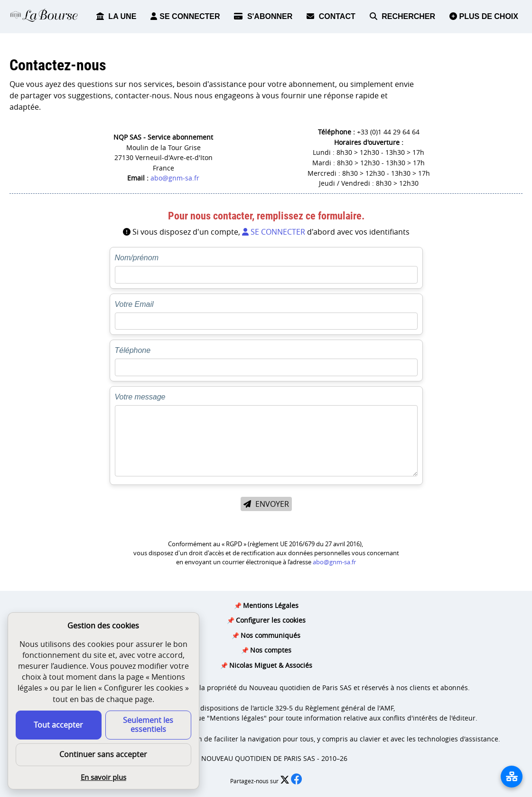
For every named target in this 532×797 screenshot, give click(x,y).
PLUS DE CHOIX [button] (484, 16)
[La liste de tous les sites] (512, 777)
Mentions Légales (271, 605)
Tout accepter (58, 725)
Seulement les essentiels (148, 725)
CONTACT (331, 16)
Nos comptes (271, 650)
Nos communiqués (271, 635)
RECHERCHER (402, 16)
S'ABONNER (263, 16)
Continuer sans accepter (103, 754)
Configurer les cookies (271, 620)
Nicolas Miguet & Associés (271, 665)
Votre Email (134, 304)
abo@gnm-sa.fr (175, 178)
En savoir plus (103, 777)
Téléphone (133, 350)
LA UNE (116, 16)
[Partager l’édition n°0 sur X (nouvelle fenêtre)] (285, 781)
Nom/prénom (137, 258)
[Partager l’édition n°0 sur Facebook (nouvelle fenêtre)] (297, 781)
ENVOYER (266, 504)
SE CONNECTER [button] (185, 16)
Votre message (140, 397)
